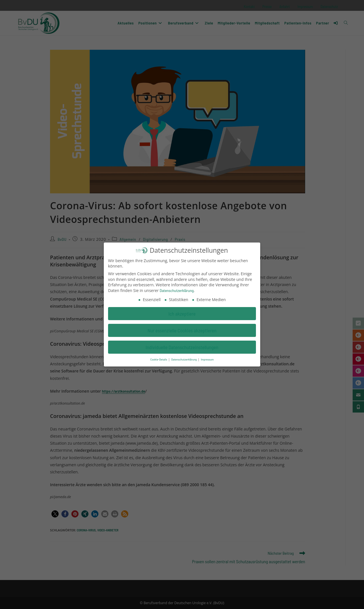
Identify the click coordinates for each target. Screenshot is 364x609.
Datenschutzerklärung (177, 289)
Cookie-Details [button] (159, 358)
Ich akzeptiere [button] (182, 312)
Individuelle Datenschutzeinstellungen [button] (182, 345)
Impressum (207, 358)
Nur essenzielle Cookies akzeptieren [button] (182, 329)
